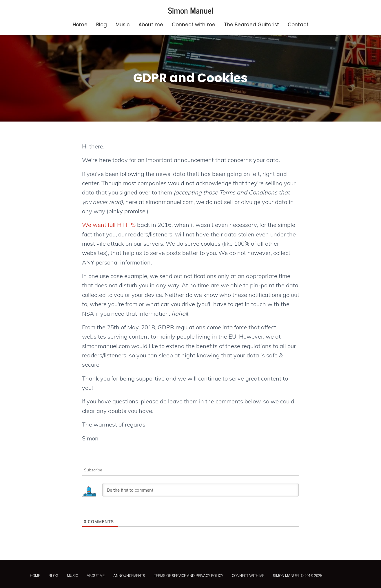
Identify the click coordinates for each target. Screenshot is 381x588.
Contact (298, 25)
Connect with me (194, 25)
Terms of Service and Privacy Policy (188, 576)
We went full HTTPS (109, 225)
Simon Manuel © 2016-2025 (298, 576)
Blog (102, 25)
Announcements (129, 576)
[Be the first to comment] (200, 490)
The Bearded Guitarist (251, 25)
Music (123, 25)
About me (151, 25)
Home (80, 25)
